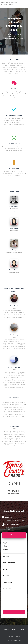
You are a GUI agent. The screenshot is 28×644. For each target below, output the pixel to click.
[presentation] (15, 608)
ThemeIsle (19, 640)
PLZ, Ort (6, 569)
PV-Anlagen (21, 629)
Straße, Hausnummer (9, 563)
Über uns (18, 637)
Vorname (6, 550)
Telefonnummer (8, 582)
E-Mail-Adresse (8, 576)
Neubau (14, 629)
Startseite (7, 629)
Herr (6, 546)
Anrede (5, 542)
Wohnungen (19, 633)
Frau (6, 544)
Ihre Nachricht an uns (10, 589)
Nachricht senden (14, 612)
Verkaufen (11, 637)
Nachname (7, 556)
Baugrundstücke (10, 633)
